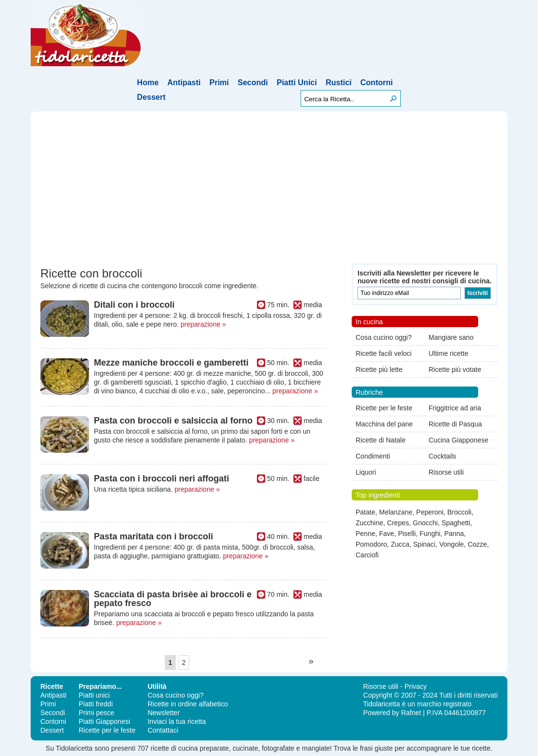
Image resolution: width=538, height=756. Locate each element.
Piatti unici (94, 695)
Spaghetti (456, 523)
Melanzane (396, 512)
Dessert (152, 97)
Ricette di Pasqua (455, 424)
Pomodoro (371, 544)
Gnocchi (425, 523)
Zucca (400, 544)
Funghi (430, 534)
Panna (454, 534)
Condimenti (373, 456)
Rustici (338, 83)
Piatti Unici (297, 83)
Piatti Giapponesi (105, 721)
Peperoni (430, 512)
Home (148, 83)
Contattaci (163, 730)
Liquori (366, 472)
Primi (219, 83)
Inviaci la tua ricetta (177, 721)
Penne (365, 534)
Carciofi (367, 555)
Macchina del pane (384, 424)
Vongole (452, 544)
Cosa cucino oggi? (384, 337)
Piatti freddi (96, 704)
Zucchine (369, 523)
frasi (366, 748)
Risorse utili (446, 472)
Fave (386, 534)
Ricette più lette (379, 369)
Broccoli (459, 512)
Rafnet (411, 713)
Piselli (407, 534)
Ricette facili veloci (384, 353)
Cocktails (442, 456)
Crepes (398, 523)
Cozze (477, 544)
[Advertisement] (269, 190)
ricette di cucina (174, 748)
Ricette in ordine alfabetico (188, 704)
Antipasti (184, 83)
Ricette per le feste (384, 408)
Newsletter (163, 713)
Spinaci (424, 544)
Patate (365, 512)
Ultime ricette (448, 353)
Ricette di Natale (381, 440)
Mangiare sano (451, 337)
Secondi (253, 83)
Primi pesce (97, 713)
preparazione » (203, 324)
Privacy (415, 686)
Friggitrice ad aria (455, 408)
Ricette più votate (455, 369)
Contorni (377, 83)
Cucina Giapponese (458, 440)
